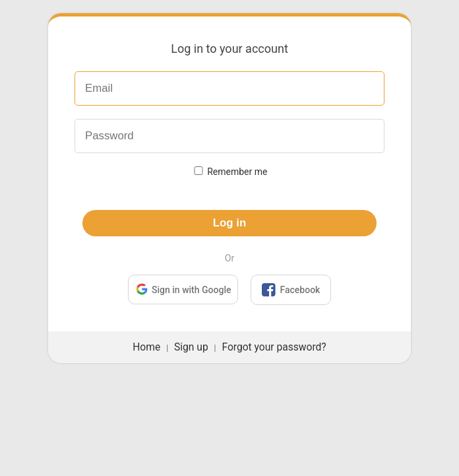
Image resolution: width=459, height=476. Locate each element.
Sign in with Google (183, 289)
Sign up (191, 347)
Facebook (291, 290)
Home (146, 347)
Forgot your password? (274, 347)
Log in (229, 223)
